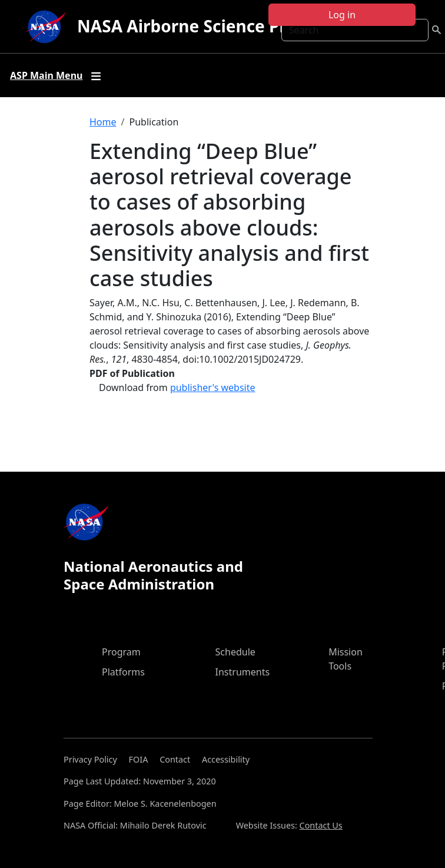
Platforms (123, 672)
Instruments (243, 672)
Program (121, 652)
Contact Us (321, 825)
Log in (342, 15)
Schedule (235, 652)
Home (103, 122)
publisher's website (213, 387)
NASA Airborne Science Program (209, 26)
